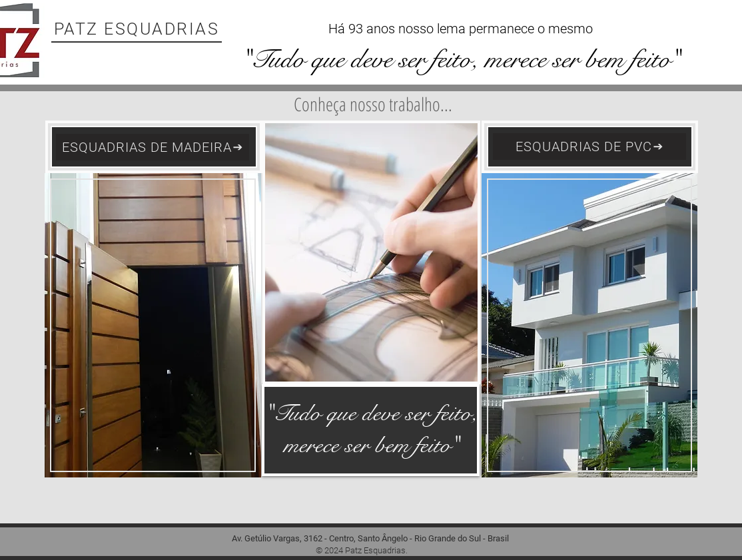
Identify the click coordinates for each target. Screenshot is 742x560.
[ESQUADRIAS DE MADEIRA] (153, 147)
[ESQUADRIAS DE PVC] (589, 146)
